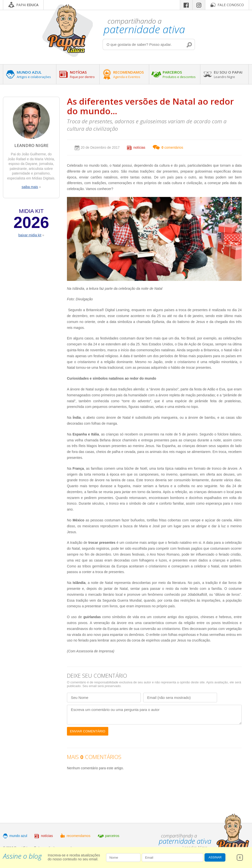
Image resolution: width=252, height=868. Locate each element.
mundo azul (18, 836)
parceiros (112, 836)
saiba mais (30, 187)
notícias (139, 147)
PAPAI (27, 5)
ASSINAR (215, 857)
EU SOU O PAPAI (228, 74)
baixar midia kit (30, 235)
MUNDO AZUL (34, 74)
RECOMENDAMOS (128, 74)
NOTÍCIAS (82, 74)
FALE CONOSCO (231, 5)
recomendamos (79, 836)
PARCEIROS (179, 74)
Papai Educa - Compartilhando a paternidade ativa (68, 30)
